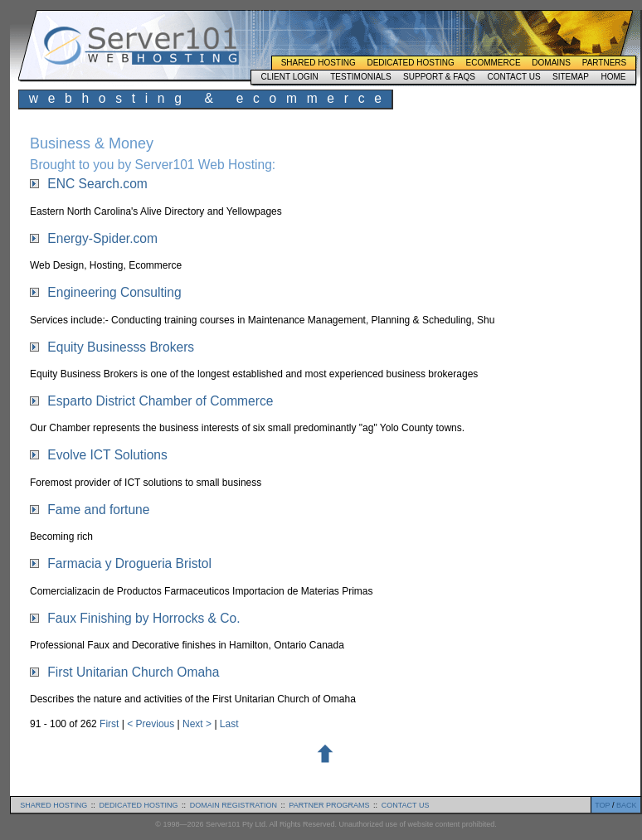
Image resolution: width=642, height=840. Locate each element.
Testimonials (360, 77)
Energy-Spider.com (102, 238)
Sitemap (571, 77)
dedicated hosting (139, 805)
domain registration (233, 805)
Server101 (141, 46)
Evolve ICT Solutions (107, 455)
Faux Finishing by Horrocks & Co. (143, 618)
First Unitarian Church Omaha (133, 672)
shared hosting (53, 805)
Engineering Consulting (114, 292)
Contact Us (513, 77)
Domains (551, 63)
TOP (602, 805)
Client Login (289, 77)
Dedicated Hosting (410, 63)
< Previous (152, 724)
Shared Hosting (319, 63)
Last (229, 724)
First (111, 724)
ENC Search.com (97, 184)
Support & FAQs (439, 77)
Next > (198, 724)
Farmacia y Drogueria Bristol (129, 563)
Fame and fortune (98, 510)
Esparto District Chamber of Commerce (160, 401)
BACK (627, 805)
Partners (605, 63)
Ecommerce (494, 63)
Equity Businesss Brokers (121, 347)
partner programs (329, 805)
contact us (406, 805)
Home (613, 77)
